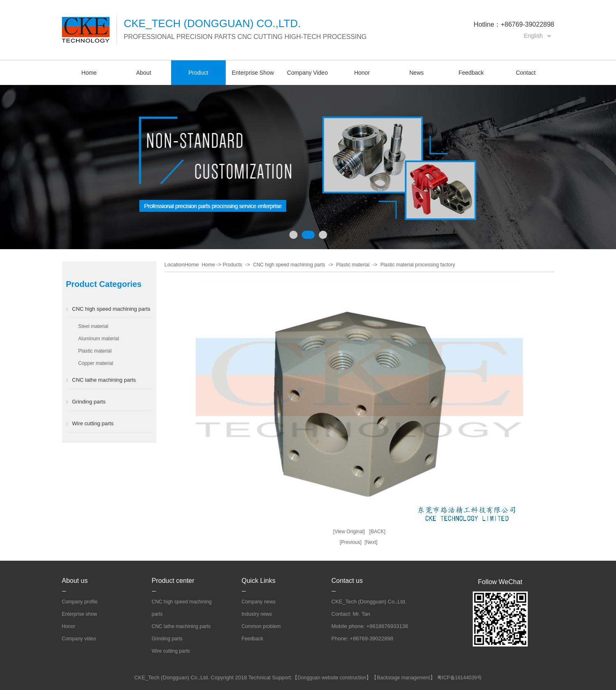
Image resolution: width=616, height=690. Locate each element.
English (534, 36)
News (416, 73)
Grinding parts (89, 402)
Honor (362, 73)
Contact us (347, 581)
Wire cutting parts (93, 423)
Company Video (307, 73)
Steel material (93, 326)
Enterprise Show (253, 73)
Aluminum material (99, 339)
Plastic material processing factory (418, 265)
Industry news (257, 614)
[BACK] (377, 532)
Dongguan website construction (332, 678)
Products (232, 265)
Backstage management (403, 678)
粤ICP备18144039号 (459, 678)
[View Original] (349, 532)
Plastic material (95, 351)
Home (89, 73)
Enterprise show (80, 614)
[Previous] (351, 542)
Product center (173, 581)
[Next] (371, 542)
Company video (79, 639)
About (144, 73)
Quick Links (259, 581)
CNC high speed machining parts (111, 309)
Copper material (96, 363)
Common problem (261, 626)
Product (198, 73)
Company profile (80, 602)
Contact (526, 73)
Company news (259, 602)
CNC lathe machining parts (104, 380)
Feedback (471, 73)
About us (75, 581)
